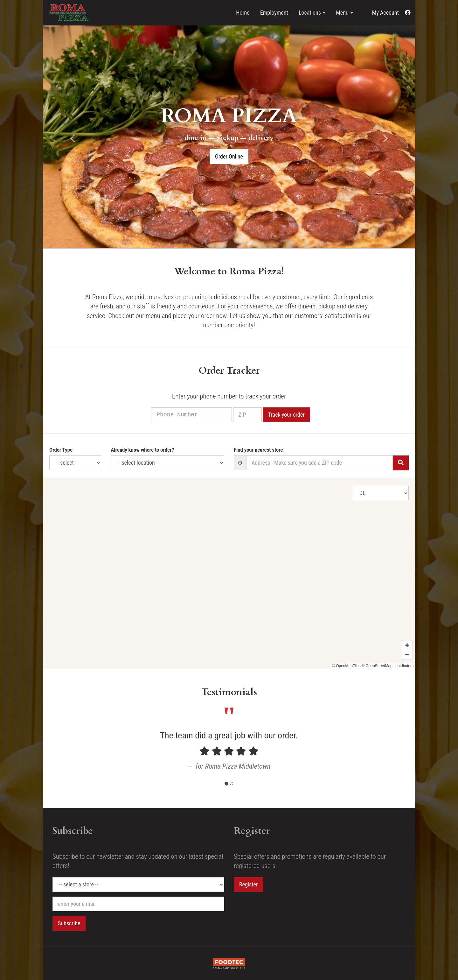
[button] (391, 13)
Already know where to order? (142, 450)
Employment (274, 13)
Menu (344, 13)
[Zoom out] (407, 661)
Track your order (294, 415)
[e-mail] (138, 904)
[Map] (229, 574)
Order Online (229, 156)
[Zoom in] (407, 652)
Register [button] (248, 884)
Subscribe (69, 923)
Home (243, 13)
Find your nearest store (258, 450)
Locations (312, 13)
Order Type (61, 450)
